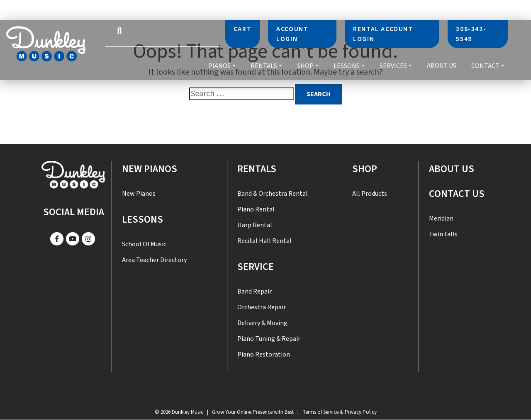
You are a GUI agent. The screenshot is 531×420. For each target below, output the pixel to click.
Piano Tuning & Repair (269, 339)
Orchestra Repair (262, 307)
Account (292, 34)
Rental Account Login (383, 34)
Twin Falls (443, 234)
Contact (485, 66)
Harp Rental (255, 225)
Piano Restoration (264, 354)
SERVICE (256, 267)
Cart (242, 29)
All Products (370, 194)
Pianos (219, 66)
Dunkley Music (188, 412)
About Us (442, 66)
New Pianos (150, 169)
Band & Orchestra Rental (273, 194)
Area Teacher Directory (154, 260)
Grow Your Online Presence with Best (253, 412)
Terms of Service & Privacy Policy (340, 412)
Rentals (264, 66)
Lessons (347, 66)
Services (393, 66)
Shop (305, 66)
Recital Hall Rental (264, 241)
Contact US (457, 194)
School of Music (144, 244)
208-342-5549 (471, 34)
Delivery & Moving (262, 323)
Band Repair (255, 291)
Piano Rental (256, 209)
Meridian (441, 218)
